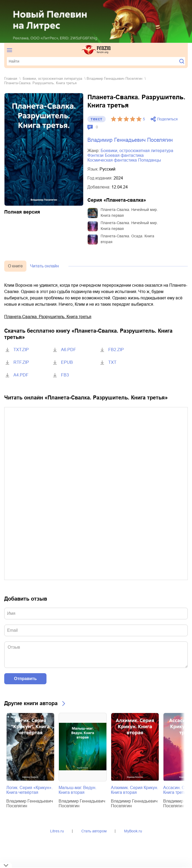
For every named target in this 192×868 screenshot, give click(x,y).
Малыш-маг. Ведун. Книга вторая (78, 790)
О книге (15, 266)
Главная (11, 79)
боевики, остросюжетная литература (52, 79)
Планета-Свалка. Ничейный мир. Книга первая (129, 213)
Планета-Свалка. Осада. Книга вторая (127, 239)
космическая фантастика (112, 160)
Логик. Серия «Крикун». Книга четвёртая (29, 790)
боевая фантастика (124, 155)
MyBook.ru (133, 831)
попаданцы (150, 160)
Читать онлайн (45, 266)
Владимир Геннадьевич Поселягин (114, 79)
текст (97, 119)
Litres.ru (57, 831)
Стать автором (94, 831)
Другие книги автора (31, 703)
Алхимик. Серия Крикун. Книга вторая (135, 790)
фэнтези (95, 155)
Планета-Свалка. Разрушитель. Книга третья (48, 317)
